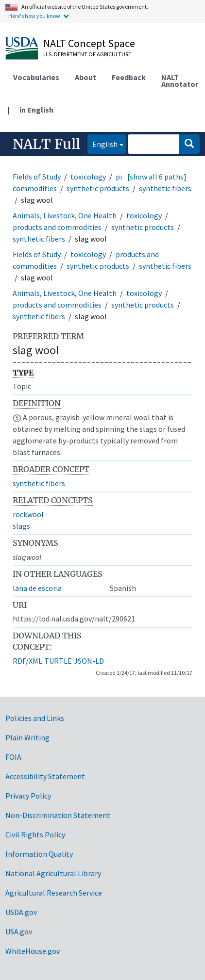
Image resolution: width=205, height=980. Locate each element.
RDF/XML (27, 661)
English (102, 143)
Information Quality (39, 854)
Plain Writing (27, 737)
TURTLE (58, 661)
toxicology (88, 177)
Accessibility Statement (45, 776)
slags (21, 526)
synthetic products (98, 188)
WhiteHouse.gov (33, 951)
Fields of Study (37, 177)
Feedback (129, 77)
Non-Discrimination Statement (58, 815)
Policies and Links (35, 718)
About (85, 77)
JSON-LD (89, 661)
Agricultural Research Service (54, 893)
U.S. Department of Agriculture (87, 54)
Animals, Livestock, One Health (65, 215)
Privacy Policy (28, 796)
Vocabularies (36, 77)
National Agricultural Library (53, 873)
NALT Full (46, 144)
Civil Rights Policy (35, 834)
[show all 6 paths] (157, 177)
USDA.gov (21, 912)
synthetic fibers (165, 188)
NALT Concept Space (89, 43)
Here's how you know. (35, 16)
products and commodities (57, 227)
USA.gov (19, 931)
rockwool (28, 514)
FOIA (13, 757)
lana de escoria (37, 588)
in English (36, 110)
